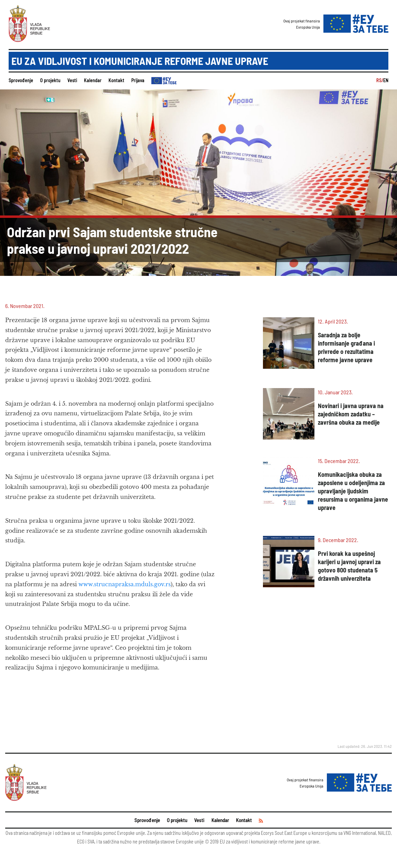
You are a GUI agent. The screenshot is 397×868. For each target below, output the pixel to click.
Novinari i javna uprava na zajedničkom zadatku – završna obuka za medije (351, 414)
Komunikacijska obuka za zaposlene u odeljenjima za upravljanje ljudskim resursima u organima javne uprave (353, 491)
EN (386, 80)
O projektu (50, 80)
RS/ (380, 80)
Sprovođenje (21, 80)
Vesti (72, 80)
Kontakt (116, 80)
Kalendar (93, 80)
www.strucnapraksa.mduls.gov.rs (125, 584)
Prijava (138, 80)
